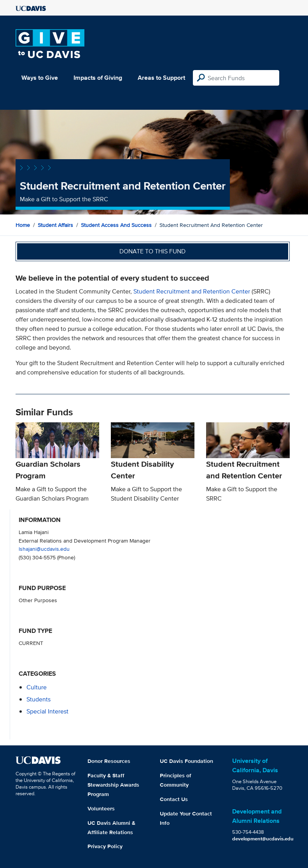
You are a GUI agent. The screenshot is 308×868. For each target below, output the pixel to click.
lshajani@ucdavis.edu (44, 549)
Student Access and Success (116, 225)
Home (23, 225)
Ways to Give (40, 78)
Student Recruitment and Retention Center (192, 291)
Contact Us (174, 799)
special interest (47, 711)
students (38, 699)
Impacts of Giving (98, 78)
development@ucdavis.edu (263, 839)
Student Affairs (55, 225)
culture (37, 687)
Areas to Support (161, 78)
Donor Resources (109, 761)
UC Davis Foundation (186, 761)
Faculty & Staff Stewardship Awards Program (113, 785)
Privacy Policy (105, 846)
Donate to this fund (152, 251)
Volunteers (101, 808)
